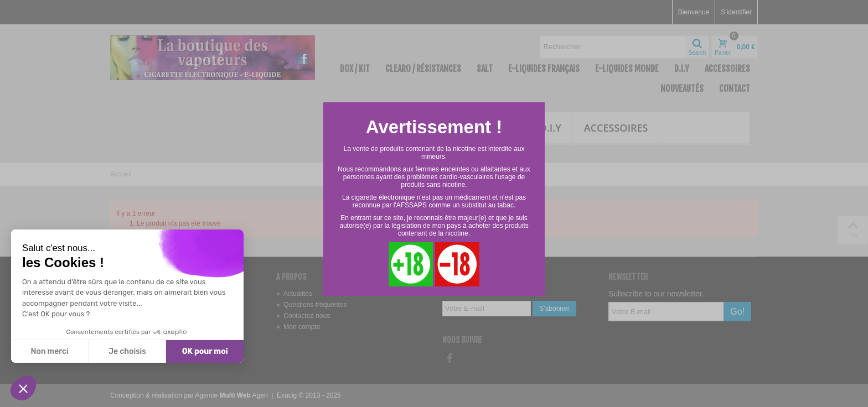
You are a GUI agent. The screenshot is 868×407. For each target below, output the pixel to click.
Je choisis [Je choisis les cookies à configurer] (127, 351)
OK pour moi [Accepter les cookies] (205, 351)
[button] (23, 388)
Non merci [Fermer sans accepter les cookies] (49, 351)
